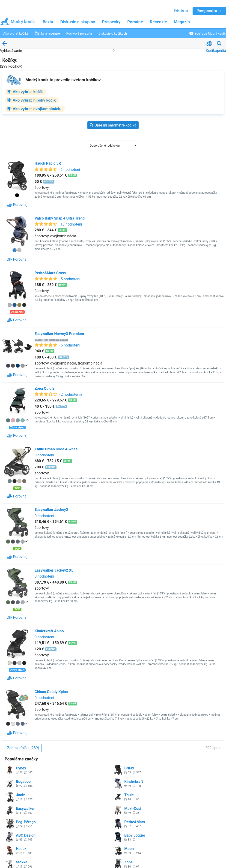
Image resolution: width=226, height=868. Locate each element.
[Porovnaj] (17, 205)
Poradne (135, 22)
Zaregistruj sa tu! (209, 11)
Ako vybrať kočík (28, 92)
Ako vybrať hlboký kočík (34, 100)
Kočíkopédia (216, 51)
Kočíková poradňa (79, 33)
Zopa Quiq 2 (45, 388)
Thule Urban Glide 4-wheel (56, 449)
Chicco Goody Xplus (51, 692)
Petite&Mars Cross (50, 273)
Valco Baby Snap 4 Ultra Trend (60, 218)
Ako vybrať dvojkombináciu (37, 109)
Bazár (48, 22)
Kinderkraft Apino (49, 631)
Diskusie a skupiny (78, 22)
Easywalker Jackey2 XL (54, 570)
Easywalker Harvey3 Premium (59, 334)
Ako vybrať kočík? (16, 33)
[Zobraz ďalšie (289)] (23, 748)
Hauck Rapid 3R (48, 163)
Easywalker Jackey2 (51, 510)
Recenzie (158, 22)
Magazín (182, 22)
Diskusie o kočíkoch (113, 33)
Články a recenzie (47, 33)
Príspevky (111, 22)
